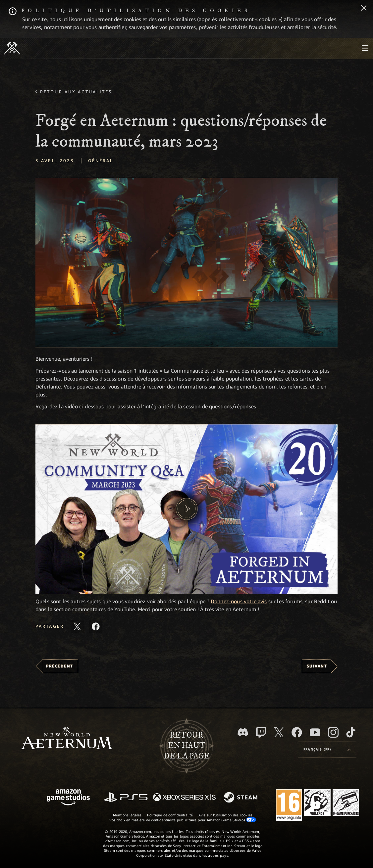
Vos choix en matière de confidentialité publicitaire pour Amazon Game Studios (183, 820)
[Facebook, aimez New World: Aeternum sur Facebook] (297, 732)
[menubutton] (365, 48)
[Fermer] (364, 9)
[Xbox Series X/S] (184, 798)
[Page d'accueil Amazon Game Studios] (68, 798)
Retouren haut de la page (186, 746)
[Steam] (241, 798)
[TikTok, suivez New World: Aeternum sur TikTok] (351, 732)
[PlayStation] (126, 798)
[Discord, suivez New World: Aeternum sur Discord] (243, 732)
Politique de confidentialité (170, 815)
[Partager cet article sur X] (77, 626)
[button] (186, 263)
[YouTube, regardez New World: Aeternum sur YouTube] (315, 732)
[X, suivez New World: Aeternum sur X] (279, 732)
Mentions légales (127, 815)
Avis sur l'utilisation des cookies (225, 815)
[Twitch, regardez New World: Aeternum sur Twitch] (261, 732)
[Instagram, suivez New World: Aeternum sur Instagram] (333, 732)
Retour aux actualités (76, 92)
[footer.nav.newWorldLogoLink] (67, 739)
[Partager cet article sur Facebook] (96, 626)
